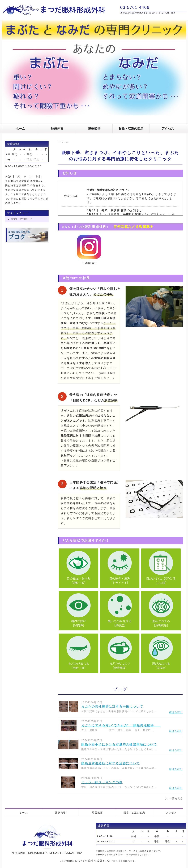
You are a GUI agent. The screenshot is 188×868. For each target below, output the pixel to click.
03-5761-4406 (135, 7)
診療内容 (57, 129)
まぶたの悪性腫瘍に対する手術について (112, 706)
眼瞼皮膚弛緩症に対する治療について (111, 763)
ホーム (20, 129)
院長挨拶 (94, 129)
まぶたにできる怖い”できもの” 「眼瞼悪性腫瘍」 (121, 725)
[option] (94, 72)
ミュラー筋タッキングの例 (102, 782)
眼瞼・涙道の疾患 (131, 129)
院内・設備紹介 (22, 219)
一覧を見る (176, 798)
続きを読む (176, 712)
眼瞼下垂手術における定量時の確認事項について (119, 744)
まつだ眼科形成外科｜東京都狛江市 (54, 10)
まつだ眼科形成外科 (92, 861)
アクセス (168, 129)
